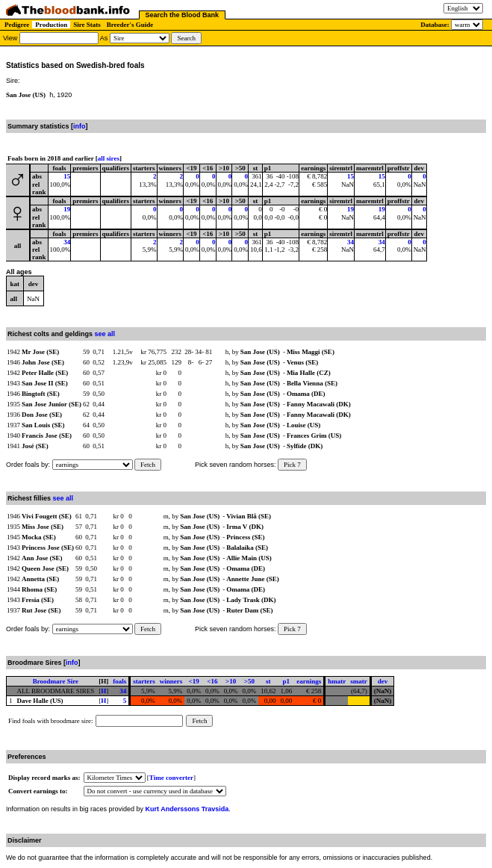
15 (67, 176)
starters (144, 681)
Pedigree (17, 25)
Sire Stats (87, 25)
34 (67, 242)
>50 (249, 681)
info (80, 126)
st (268, 681)
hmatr (337, 681)
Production (51, 25)
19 (67, 209)
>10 (231, 681)
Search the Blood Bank (183, 15)
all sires (109, 158)
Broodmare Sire (56, 681)
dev (383, 681)
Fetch (148, 465)
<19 (194, 681)
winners (171, 681)
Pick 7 (292, 465)
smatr (359, 681)
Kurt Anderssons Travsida (187, 809)
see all (105, 334)
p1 (287, 681)
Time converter (171, 778)
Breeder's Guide (130, 25)
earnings (309, 681)
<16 (212, 681)
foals (119, 681)
